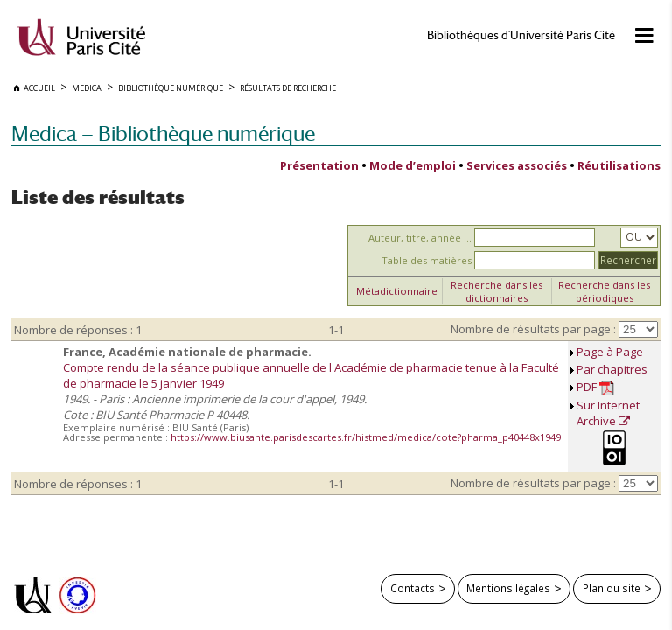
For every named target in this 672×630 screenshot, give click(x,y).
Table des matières (427, 260)
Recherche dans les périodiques (604, 291)
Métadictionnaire (397, 291)
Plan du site (612, 588)
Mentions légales (508, 588)
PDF (595, 387)
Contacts (413, 588)
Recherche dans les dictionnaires (497, 291)
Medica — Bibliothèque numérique (163, 133)
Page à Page (610, 352)
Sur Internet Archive (608, 413)
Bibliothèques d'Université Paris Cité (521, 35)
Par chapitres (612, 369)
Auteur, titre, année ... (420, 238)
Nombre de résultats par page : (533, 329)
